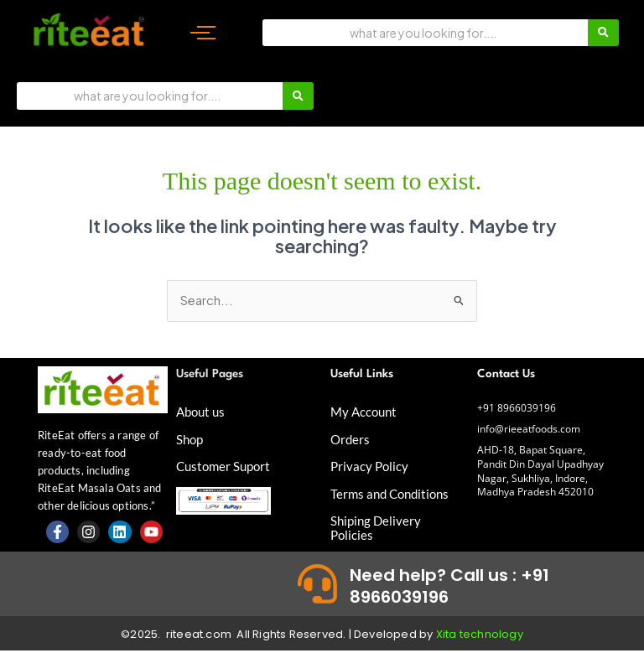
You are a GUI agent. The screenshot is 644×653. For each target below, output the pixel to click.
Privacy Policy (371, 465)
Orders (351, 438)
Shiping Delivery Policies (377, 525)
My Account (366, 411)
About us (203, 411)
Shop (191, 438)
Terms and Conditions (393, 492)
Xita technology (480, 637)
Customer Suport (226, 465)
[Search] (425, 33)
